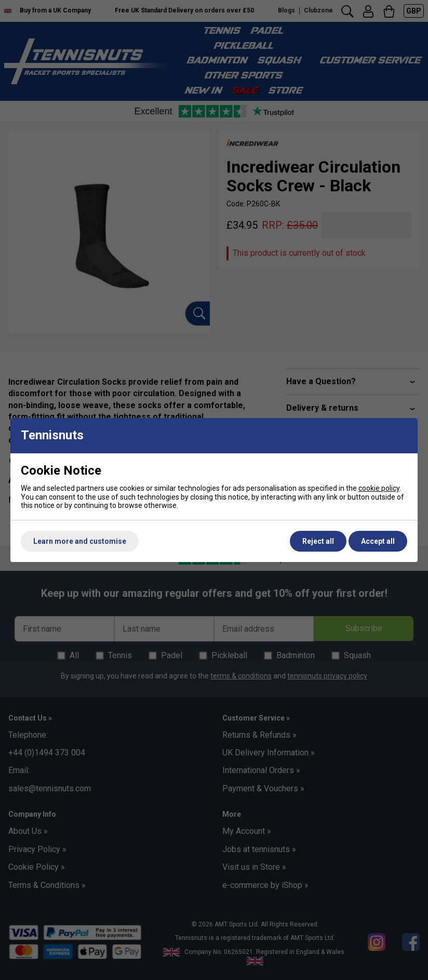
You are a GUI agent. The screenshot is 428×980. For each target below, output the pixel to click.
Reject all (318, 541)
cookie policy (379, 488)
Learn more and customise (80, 541)
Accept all (378, 541)
